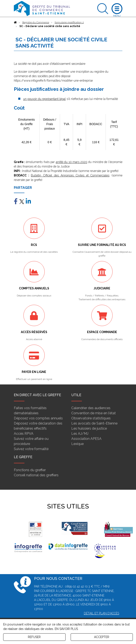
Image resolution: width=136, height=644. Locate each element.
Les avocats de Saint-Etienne (94, 423)
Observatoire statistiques (91, 418)
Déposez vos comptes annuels (38, 418)
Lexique (77, 444)
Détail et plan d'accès (102, 613)
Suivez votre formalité (31, 449)
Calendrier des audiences (91, 408)
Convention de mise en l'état (94, 413)
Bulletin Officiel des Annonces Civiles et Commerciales (70, 175)
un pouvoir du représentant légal (44, 99)
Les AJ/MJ (80, 434)
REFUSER (34, 637)
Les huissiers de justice (89, 428)
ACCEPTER (102, 637)
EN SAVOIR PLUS (66, 629)
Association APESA (86, 439)
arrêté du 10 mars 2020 (72, 162)
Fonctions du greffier (30, 470)
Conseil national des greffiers (36, 475)
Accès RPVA (24, 434)
